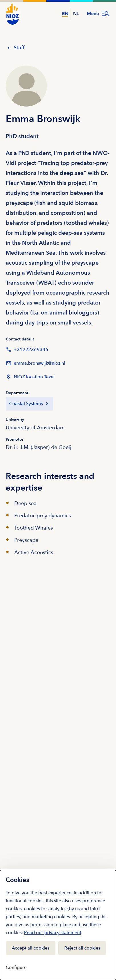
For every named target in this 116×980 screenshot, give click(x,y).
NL (76, 14)
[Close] (106, 879)
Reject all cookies (82, 948)
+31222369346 (27, 350)
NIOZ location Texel (30, 377)
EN (65, 14)
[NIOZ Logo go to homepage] (13, 14)
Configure (16, 967)
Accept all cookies (31, 948)
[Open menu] (99, 14)
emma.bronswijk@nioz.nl (35, 363)
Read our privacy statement (53, 933)
